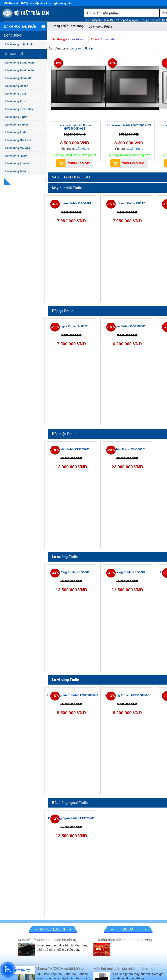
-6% (55, 204)
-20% (111, 450)
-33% (55, 573)
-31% (111, 573)
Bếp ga (145, 20)
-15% (58, 63)
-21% (55, 327)
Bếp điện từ (158, 20)
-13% (112, 63)
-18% (111, 327)
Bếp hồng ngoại (129, 20)
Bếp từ (114, 20)
